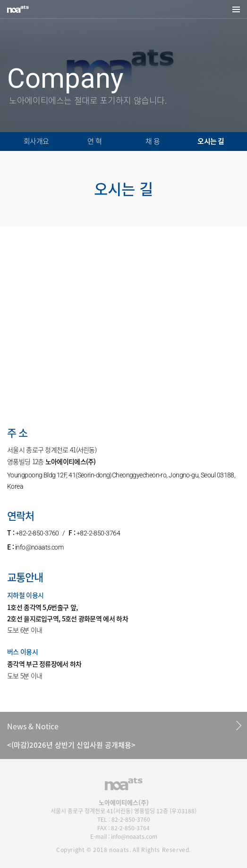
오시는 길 (211, 141)
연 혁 (94, 141)
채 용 (153, 141)
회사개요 (36, 141)
